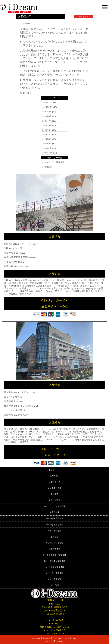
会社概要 (54, 494)
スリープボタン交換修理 (55, 561)
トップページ (54, 470)
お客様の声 (47, 167)
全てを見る (84, 17)
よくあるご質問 (55, 488)
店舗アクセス (54, 482)
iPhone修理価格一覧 (54, 525)
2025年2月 (47, 144)
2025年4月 (47, 135)
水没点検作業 (54, 549)
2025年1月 (47, 148)
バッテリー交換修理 (55, 543)
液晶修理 (54, 537)
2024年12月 (48, 153)
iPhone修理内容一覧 (54, 518)
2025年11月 (48, 103)
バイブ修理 (55, 585)
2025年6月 (47, 125)
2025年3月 (47, 139)
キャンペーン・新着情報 (53, 162)
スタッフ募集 (54, 500)
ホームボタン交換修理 (54, 567)
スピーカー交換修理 (55, 573)
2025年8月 (47, 116)
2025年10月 (48, 107)
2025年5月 (47, 130)
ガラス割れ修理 (55, 531)
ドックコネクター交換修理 (54, 555)
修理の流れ (55, 476)
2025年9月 (47, 112)
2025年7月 (47, 121)
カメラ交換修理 (55, 579)
